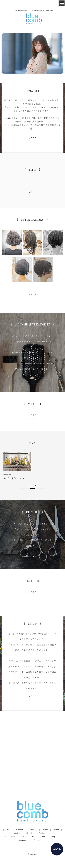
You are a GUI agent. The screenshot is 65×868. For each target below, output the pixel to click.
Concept (20, 830)
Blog (53, 837)
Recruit (29, 833)
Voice (24, 837)
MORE (32, 138)
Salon (56, 830)
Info (44, 837)
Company (23, 840)
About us (33, 830)
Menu (45, 830)
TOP (8, 830)
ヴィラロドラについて (14, 478)
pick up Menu (10, 837)
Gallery (17, 833)
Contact (37, 840)
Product (42, 833)
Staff (34, 837)
